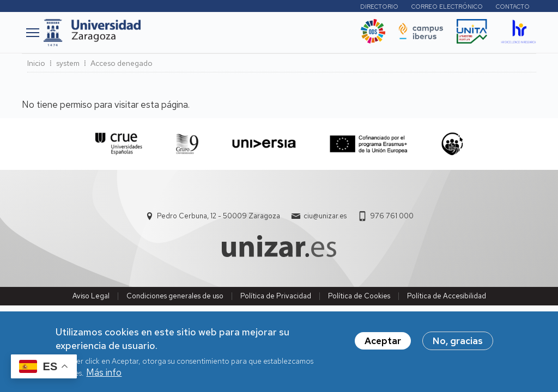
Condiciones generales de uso (175, 296)
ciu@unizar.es (325, 216)
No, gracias (458, 345)
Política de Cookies (359, 296)
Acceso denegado (122, 63)
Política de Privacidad (276, 296)
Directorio (379, 7)
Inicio (36, 63)
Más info (104, 377)
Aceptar (383, 345)
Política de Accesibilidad (447, 296)
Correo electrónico (447, 7)
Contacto (513, 7)
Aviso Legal (91, 296)
